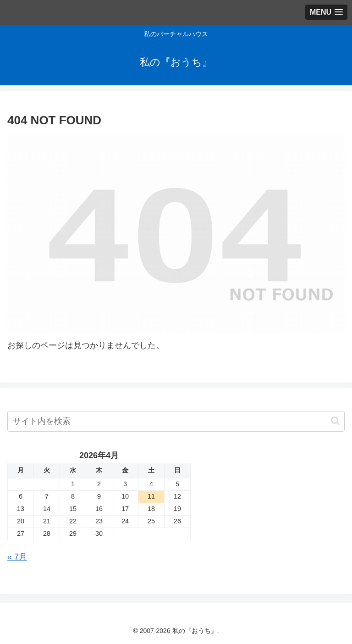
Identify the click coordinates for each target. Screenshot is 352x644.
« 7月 (17, 557)
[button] (335, 421)
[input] (176, 421)
